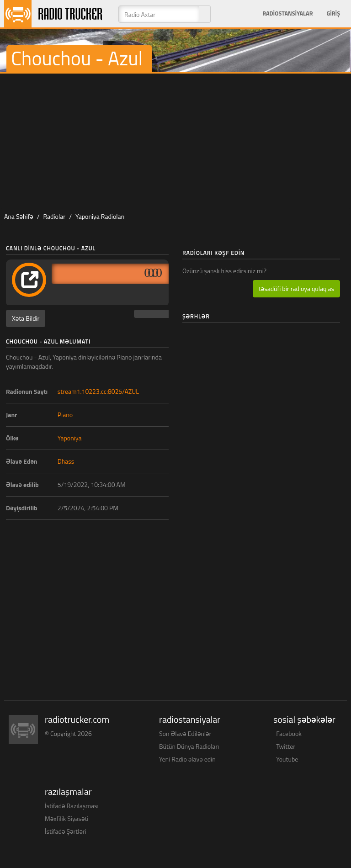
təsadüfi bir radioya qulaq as (296, 288)
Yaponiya (70, 438)
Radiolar (54, 216)
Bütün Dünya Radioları (189, 746)
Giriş (333, 13)
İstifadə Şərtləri (66, 831)
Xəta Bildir (26, 318)
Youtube (287, 759)
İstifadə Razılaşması (72, 806)
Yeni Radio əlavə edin (187, 759)
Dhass (66, 461)
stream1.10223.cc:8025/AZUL (98, 391)
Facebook (289, 733)
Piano (65, 415)
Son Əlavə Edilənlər (185, 733)
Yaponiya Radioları (100, 216)
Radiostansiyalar (287, 13)
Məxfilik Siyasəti (66, 818)
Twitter (286, 746)
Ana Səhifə (19, 216)
